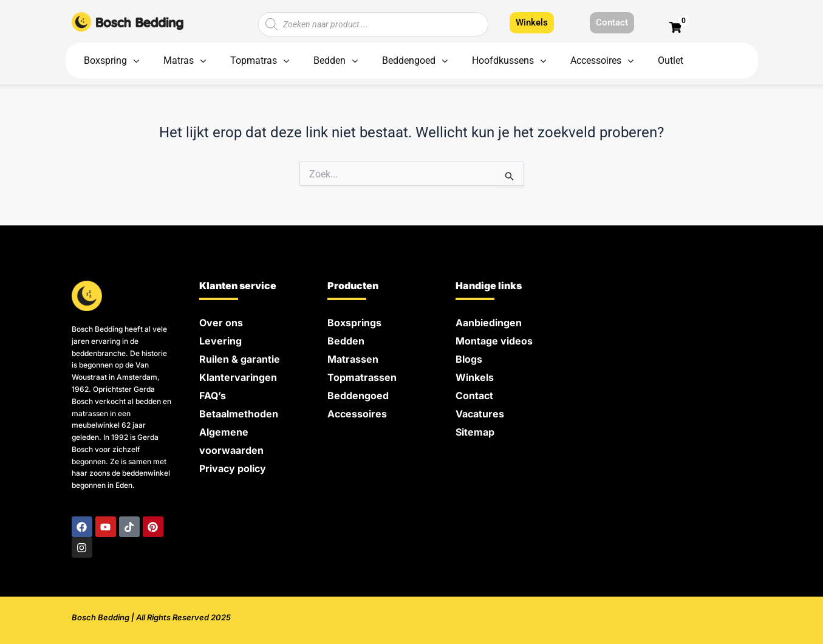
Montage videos (494, 341)
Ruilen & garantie (240, 359)
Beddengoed (358, 396)
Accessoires (357, 414)
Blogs (469, 359)
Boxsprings (354, 323)
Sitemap (475, 432)
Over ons (221, 323)
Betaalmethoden (239, 414)
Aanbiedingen (489, 323)
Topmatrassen (362, 377)
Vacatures (480, 414)
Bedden (346, 341)
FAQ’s (213, 396)
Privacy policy (233, 468)
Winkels (475, 377)
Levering (220, 341)
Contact (474, 396)
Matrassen (353, 359)
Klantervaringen (238, 377)
